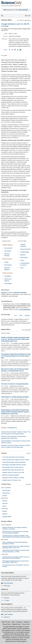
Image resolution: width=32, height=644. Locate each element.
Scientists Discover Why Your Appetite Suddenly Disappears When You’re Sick (16, 547)
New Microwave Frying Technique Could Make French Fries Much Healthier (15, 532)
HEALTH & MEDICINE (6, 488)
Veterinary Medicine (7, 269)
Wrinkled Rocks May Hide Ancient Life (13, 470)
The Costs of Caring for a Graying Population (15, 384)
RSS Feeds (7, 586)
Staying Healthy (7, 517)
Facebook (6, 598)
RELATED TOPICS (6, 241)
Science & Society (7, 273)
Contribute (19, 622)
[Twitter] (12, 50)
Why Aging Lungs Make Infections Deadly (14, 465)
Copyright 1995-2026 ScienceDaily (13, 627)
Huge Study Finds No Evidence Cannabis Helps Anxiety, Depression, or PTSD (16, 551)
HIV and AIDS (8, 248)
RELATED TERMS (22, 241)
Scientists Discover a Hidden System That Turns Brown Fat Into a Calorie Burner (16, 558)
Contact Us (7, 617)
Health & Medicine (8, 245)
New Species (8, 265)
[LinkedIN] (18, 50)
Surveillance (8, 276)
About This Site (6, 622)
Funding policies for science (25, 264)
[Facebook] (10, 50)
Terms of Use (26, 624)
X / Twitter (6, 601)
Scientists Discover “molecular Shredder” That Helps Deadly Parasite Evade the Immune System (16, 536)
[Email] (20, 50)
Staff (13, 622)
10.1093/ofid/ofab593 (24, 310)
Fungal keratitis (25, 252)
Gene (22, 268)
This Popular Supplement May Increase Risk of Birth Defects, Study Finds (16, 562)
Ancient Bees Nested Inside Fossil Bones (14, 462)
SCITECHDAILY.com (12, 428)
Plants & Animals (7, 259)
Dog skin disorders (26, 249)
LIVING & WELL (5, 509)
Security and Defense (8, 280)
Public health (24, 258)
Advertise (26, 622)
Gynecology (8, 251)
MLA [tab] (16, 315)
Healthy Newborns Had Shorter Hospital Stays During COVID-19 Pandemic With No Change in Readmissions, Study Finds (15, 412)
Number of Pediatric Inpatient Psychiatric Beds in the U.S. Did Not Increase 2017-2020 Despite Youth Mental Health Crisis (15, 339)
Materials (4, 293)
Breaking (4, 453)
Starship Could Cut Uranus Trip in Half (13, 472)
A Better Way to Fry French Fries (12, 480)
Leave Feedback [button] (8, 614)
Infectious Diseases (7, 255)
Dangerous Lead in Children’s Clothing (13, 478)
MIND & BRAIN (5, 498)
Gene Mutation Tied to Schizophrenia (13, 467)
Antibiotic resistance (23, 245)
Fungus (6, 262)
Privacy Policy (6, 624)
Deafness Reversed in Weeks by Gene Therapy (16, 460)
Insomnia (5, 503)
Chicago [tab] (27, 315)
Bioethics (23, 255)
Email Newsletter (8, 583)
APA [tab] (21, 315)
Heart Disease (6, 490)
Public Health (8, 284)
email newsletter (23, 10)
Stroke (4, 506)
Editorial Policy (16, 624)
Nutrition (5, 496)
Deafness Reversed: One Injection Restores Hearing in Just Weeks (15, 528)
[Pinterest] (15, 50)
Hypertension (6, 493)
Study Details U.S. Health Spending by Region (15, 397)
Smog (22, 260)
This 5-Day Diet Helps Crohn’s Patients (13, 457)
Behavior (5, 501)
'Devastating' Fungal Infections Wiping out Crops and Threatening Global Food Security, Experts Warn (16, 356)
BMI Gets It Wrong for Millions (11, 475)
